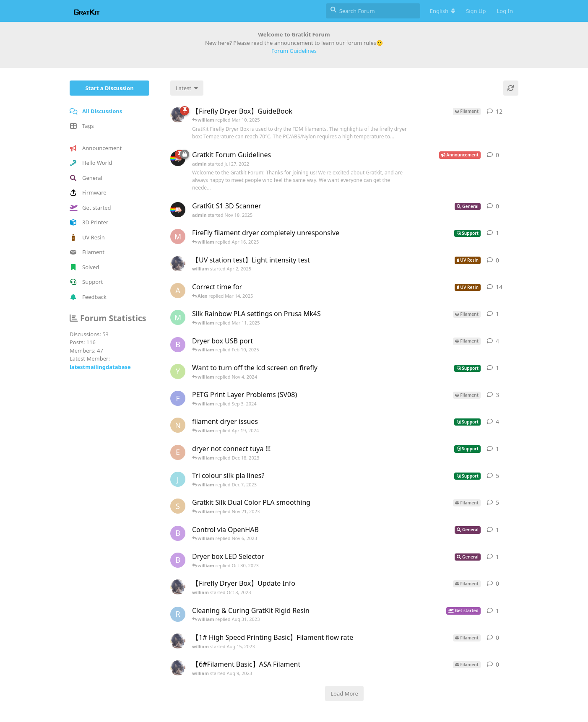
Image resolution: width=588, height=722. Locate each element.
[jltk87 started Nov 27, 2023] (178, 479)
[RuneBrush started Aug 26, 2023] (178, 614)
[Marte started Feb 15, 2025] (178, 317)
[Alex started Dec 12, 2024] (178, 291)
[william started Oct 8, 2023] (178, 587)
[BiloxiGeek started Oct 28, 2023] (178, 345)
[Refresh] (511, 88)
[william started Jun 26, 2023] (178, 115)
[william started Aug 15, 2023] (178, 641)
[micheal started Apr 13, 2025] (178, 236)
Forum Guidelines (294, 51)
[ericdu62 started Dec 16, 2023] (178, 452)
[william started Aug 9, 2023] (178, 668)
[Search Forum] (373, 11)
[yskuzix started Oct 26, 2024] (178, 371)
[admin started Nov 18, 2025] (178, 210)
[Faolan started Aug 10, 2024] (178, 398)
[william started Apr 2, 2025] (178, 264)
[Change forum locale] (442, 11)
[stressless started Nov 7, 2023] (178, 506)
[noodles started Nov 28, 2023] (178, 425)
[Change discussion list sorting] (187, 88)
